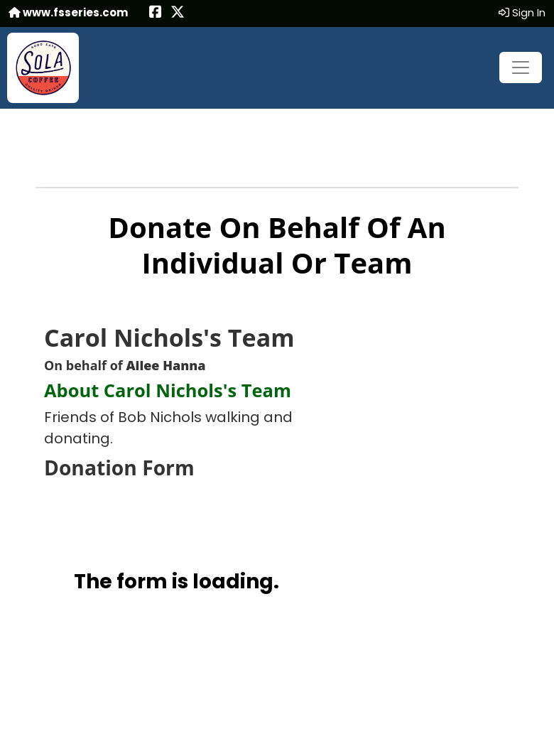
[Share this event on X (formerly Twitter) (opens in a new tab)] (178, 13)
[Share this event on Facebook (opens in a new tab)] (156, 13)
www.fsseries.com (68, 12)
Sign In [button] (522, 12)
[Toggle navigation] (521, 67)
